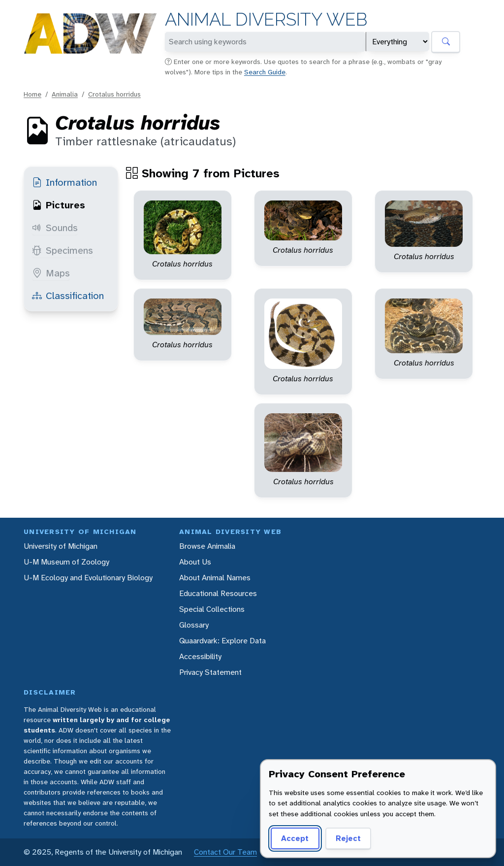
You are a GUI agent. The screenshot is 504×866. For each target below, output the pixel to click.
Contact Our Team (225, 852)
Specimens (63, 250)
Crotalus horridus (114, 94)
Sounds (55, 228)
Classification (68, 296)
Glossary (194, 625)
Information (64, 182)
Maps (51, 273)
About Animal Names (215, 578)
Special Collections (212, 609)
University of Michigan (61, 546)
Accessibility (200, 656)
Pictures (59, 205)
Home (32, 94)
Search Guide (265, 72)
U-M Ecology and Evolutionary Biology (88, 578)
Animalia (65, 94)
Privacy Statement (210, 672)
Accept (295, 838)
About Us (195, 562)
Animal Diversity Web (266, 19)
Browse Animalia (207, 546)
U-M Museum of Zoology (66, 562)
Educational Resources (218, 593)
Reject (348, 838)
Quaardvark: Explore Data (222, 641)
